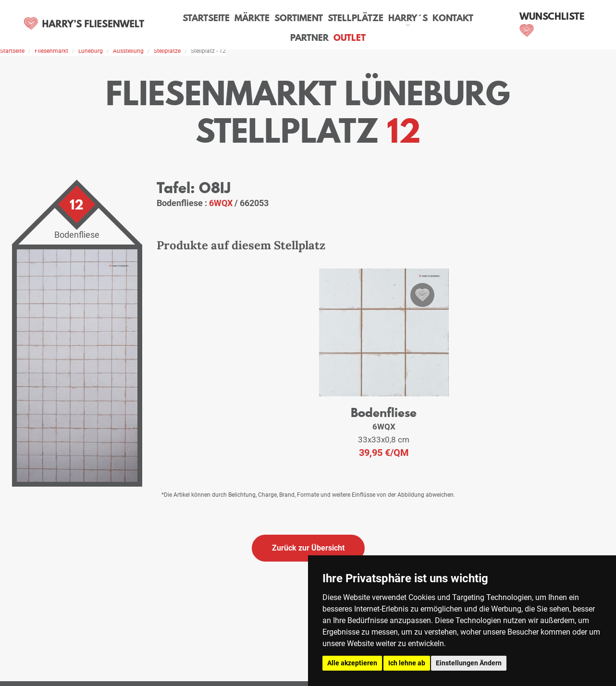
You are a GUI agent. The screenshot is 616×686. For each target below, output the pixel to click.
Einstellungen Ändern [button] (469, 663)
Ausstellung (128, 51)
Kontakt (431, 16)
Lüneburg (91, 51)
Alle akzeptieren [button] (352, 663)
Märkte (238, 16)
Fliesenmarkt (51, 51)
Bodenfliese (384, 411)
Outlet (331, 36)
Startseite (194, 16)
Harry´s (387, 16)
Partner (474, 16)
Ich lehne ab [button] (407, 663)
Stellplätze (337, 16)
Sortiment (283, 16)
